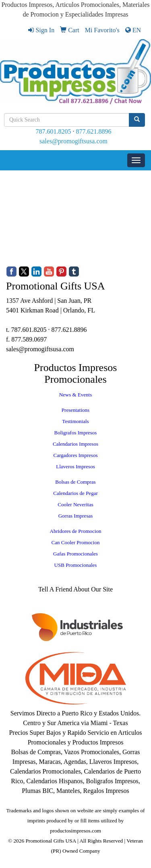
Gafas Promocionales (75, 554)
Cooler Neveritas (75, 504)
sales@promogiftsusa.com (73, 141)
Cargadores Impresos (76, 455)
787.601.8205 (54, 131)
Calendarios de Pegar (75, 493)
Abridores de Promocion (76, 531)
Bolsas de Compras (75, 482)
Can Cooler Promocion (76, 542)
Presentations (75, 410)
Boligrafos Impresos (76, 433)
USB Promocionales (76, 565)
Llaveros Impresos (75, 466)
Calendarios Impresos (75, 444)
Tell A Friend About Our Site (75, 589)
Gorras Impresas (76, 516)
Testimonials (75, 421)
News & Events (76, 395)
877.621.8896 (94, 131)
